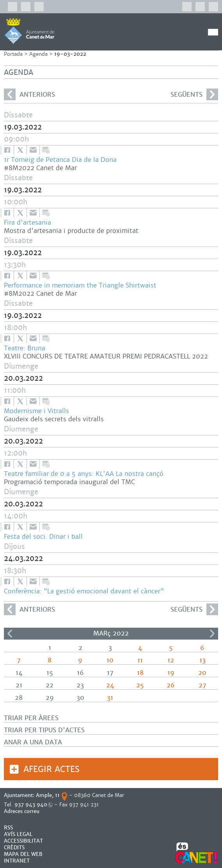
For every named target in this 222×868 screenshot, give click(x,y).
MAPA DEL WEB (23, 854)
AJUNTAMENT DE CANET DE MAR (29, 31)
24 (110, 685)
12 (171, 660)
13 (202, 660)
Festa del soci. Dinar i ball (43, 537)
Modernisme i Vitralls (36, 411)
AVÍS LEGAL (18, 834)
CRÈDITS (14, 848)
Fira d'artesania (28, 223)
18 (140, 673)
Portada (13, 54)
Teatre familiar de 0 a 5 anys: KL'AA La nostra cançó (84, 474)
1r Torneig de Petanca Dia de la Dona (60, 160)
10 (110, 660)
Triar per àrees (31, 718)
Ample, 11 (48, 795)
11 (140, 660)
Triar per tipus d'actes (44, 730)
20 (202, 673)
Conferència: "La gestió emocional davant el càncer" (84, 591)
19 (171, 673)
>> (212, 634)
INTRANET (17, 861)
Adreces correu (22, 811)
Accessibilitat (23, 841)
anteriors (29, 94)
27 (202, 685)
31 (110, 698)
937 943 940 (31, 805)
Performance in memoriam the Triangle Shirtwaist (80, 285)
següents (194, 94)
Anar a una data (33, 742)
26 (171, 685)
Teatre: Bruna (25, 348)
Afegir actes (52, 769)
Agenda (38, 54)
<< (10, 634)
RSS (8, 828)
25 (140, 685)
